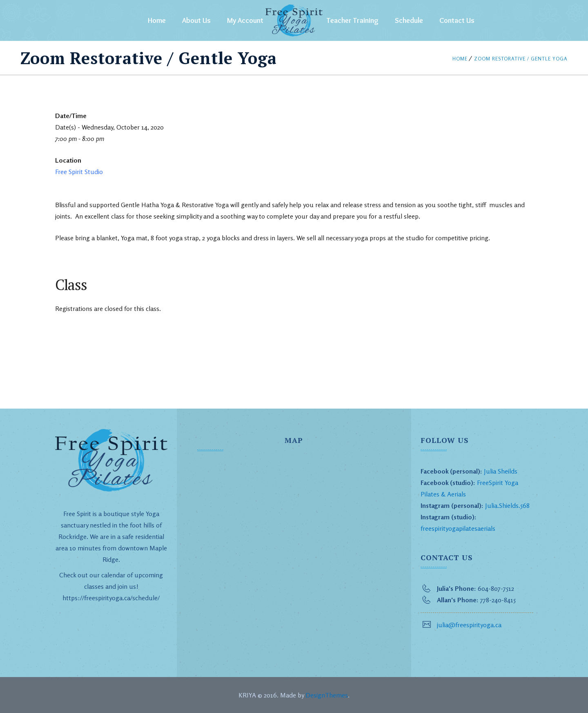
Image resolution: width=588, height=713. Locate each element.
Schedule (409, 20)
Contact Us (457, 20)
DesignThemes (327, 695)
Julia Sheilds (501, 471)
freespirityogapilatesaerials (458, 528)
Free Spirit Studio (79, 172)
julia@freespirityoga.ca (469, 625)
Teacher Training (353, 20)
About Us (196, 20)
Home (157, 20)
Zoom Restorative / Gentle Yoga (521, 59)
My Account (245, 20)
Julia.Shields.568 (507, 505)
